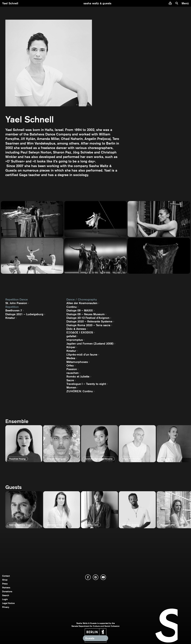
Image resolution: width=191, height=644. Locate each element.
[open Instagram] (96, 577)
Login (5, 599)
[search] (177, 3)
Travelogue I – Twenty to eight (86, 384)
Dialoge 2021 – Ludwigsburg (24, 314)
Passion (72, 369)
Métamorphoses (77, 362)
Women (71, 387)
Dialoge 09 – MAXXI (80, 310)
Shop (5, 580)
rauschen (72, 373)
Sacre (70, 380)
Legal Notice (8, 603)
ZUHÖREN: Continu (80, 391)
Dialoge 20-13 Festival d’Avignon (88, 318)
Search (6, 595)
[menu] (186, 3)
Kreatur (10, 318)
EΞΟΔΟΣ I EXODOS (80, 332)
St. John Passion (16, 303)
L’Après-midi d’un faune (82, 355)
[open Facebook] (88, 577)
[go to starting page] (97, 3)
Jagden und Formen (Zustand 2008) (90, 344)
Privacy (6, 607)
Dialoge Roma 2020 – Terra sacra (88, 325)
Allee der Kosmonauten (82, 303)
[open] (24, 444)
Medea (71, 358)
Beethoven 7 (14, 310)
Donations (7, 591)
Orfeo (70, 366)
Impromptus (75, 340)
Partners (6, 588)
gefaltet (71, 336)
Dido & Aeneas (76, 329)
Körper (71, 347)
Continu (72, 307)
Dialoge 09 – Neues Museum (86, 314)
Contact (6, 576)
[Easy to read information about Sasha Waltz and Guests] (170, 3)
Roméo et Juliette (78, 376)
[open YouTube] (103, 577)
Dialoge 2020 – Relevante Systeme (89, 321)
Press (5, 584)
